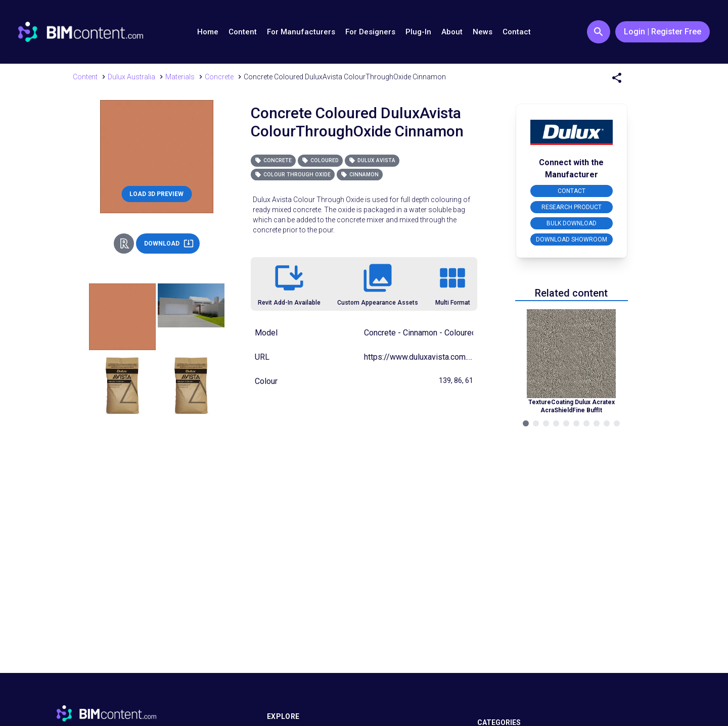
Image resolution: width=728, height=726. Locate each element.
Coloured (320, 160)
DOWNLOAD (169, 244)
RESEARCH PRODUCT (572, 207)
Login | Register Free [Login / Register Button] (663, 32)
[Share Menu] (617, 78)
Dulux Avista (372, 160)
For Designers (370, 32)
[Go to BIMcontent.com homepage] (81, 32)
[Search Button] (599, 32)
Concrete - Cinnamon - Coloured (420, 333)
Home (208, 32)
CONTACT (572, 191)
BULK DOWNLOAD (572, 223)
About (452, 32)
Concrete (273, 160)
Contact (517, 32)
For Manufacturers (301, 32)
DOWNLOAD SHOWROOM (572, 239)
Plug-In (418, 32)
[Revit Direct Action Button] (124, 244)
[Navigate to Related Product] (572, 362)
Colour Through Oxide (293, 175)
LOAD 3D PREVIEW (156, 194)
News (483, 32)
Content (243, 32)
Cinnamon (360, 175)
